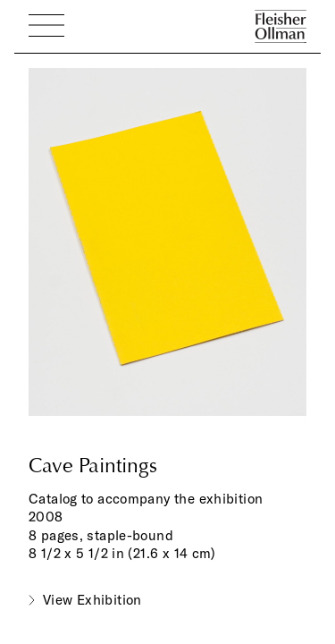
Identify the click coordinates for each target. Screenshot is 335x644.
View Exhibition (92, 600)
